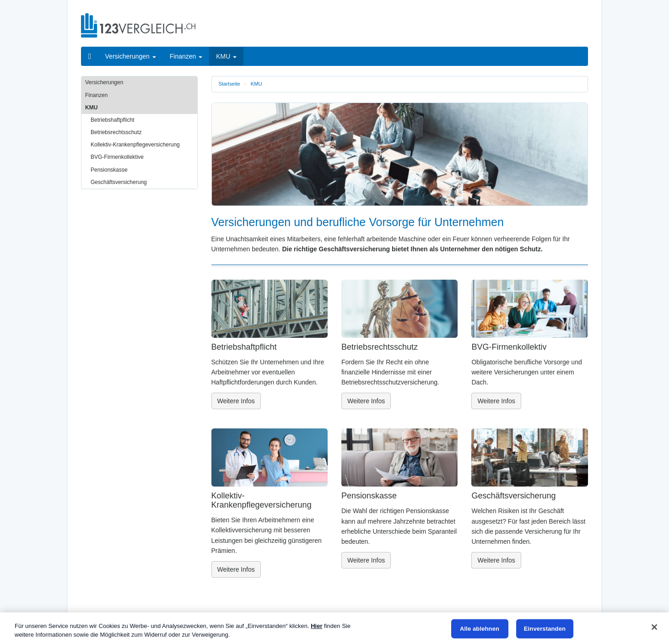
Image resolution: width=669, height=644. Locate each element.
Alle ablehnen (480, 629)
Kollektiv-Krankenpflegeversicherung (135, 145)
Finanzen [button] (186, 56)
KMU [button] (226, 56)
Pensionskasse (109, 170)
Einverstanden (545, 629)
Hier (316, 626)
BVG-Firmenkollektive (117, 157)
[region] (334, 628)
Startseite (229, 84)
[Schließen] (654, 627)
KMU (256, 84)
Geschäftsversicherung (119, 182)
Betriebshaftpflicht (112, 120)
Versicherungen (104, 82)
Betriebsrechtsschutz (116, 132)
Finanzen (96, 95)
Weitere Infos (236, 401)
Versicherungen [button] (131, 56)
